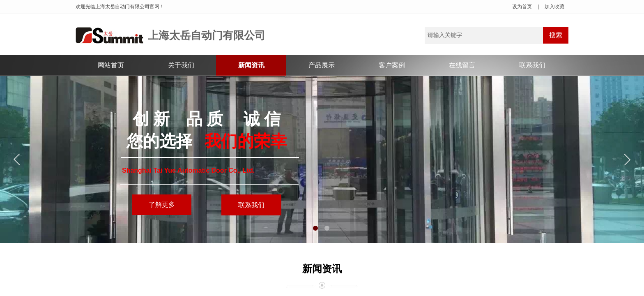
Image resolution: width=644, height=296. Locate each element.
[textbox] (484, 35)
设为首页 (522, 7)
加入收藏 (554, 7)
